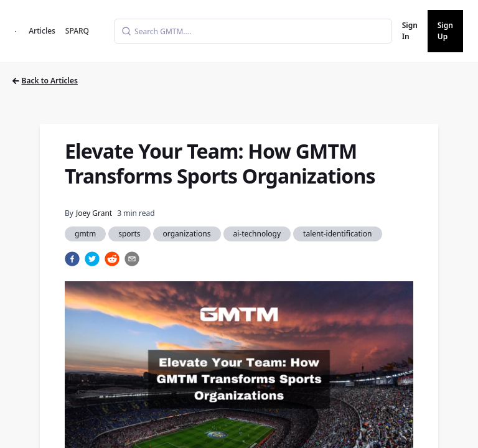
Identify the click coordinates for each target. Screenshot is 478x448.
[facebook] (72, 259)
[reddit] (112, 259)
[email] (132, 259)
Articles (42, 31)
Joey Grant (94, 213)
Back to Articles (45, 81)
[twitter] (92, 259)
